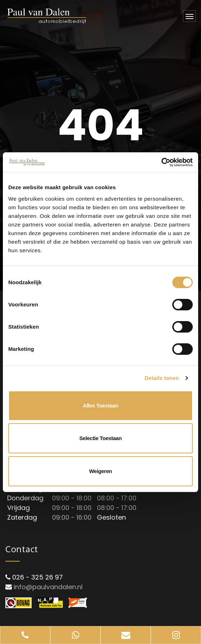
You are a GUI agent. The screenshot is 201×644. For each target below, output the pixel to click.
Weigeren (100, 471)
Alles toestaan (100, 406)
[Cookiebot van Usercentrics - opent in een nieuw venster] (161, 162)
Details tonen (162, 378)
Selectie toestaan (100, 438)
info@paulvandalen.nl (48, 587)
